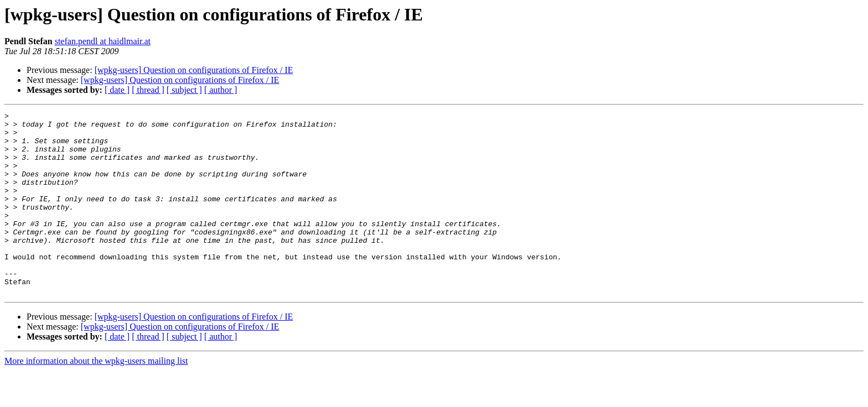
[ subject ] (184, 90)
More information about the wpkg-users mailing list (96, 397)
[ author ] (221, 90)
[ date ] (117, 90)
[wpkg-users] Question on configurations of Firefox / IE (194, 70)
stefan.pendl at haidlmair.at (103, 41)
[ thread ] (148, 90)
